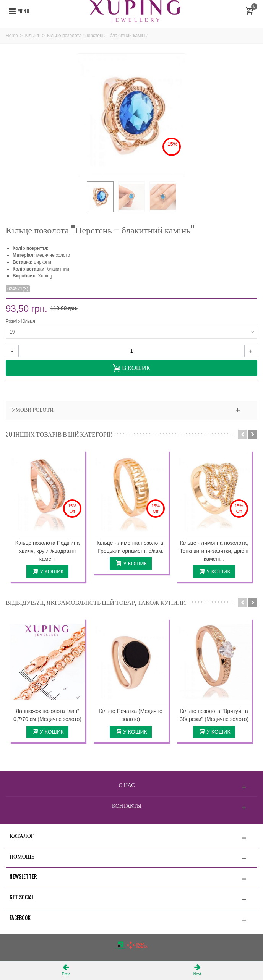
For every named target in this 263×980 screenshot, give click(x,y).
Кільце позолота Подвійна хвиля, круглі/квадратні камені (47, 551)
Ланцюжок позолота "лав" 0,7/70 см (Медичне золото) (47, 715)
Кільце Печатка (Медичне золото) (131, 715)
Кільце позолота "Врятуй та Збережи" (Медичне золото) (214, 715)
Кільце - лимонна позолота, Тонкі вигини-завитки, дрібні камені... (214, 551)
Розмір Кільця (21, 321)
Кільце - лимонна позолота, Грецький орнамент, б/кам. (131, 547)
